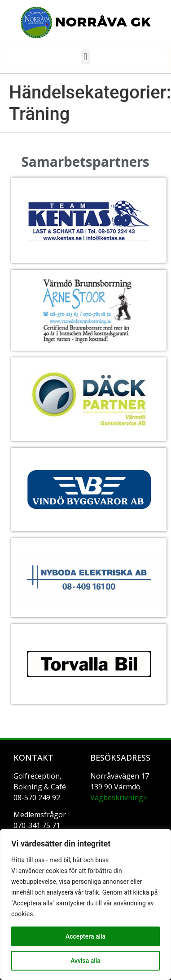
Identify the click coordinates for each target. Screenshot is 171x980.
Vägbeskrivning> (119, 797)
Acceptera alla (85, 936)
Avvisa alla (85, 961)
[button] (85, 57)
